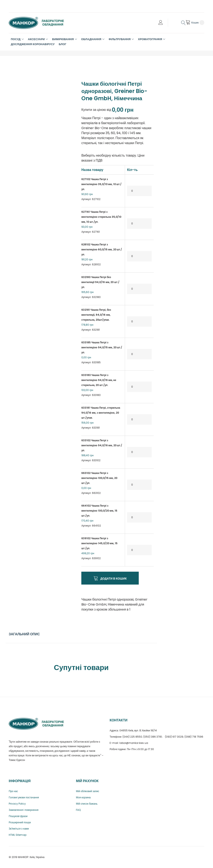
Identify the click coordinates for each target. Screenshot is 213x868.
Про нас (13, 791)
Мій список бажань (87, 804)
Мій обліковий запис (87, 791)
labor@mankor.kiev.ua (134, 743)
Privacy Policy (17, 804)
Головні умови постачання (24, 797)
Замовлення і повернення (24, 810)
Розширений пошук (20, 822)
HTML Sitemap (18, 835)
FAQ (78, 810)
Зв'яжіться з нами (19, 829)
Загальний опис (24, 634)
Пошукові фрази (18, 816)
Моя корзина (83, 797)
